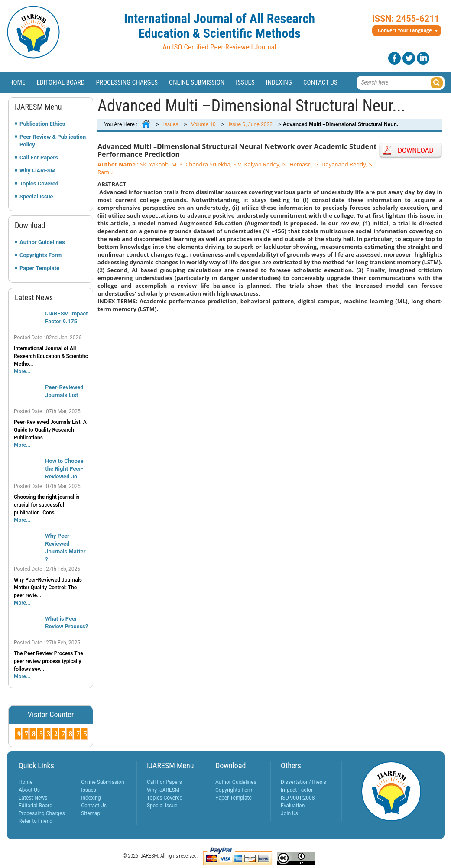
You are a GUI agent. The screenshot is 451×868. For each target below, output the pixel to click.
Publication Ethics (42, 124)
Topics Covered (39, 184)
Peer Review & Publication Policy (53, 141)
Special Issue (36, 197)
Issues (245, 82)
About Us (29, 790)
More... (22, 371)
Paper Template (39, 268)
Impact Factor (297, 790)
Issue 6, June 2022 (250, 124)
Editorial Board (61, 82)
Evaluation (293, 806)
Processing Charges (127, 82)
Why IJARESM (37, 171)
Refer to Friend (36, 821)
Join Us (289, 813)
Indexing (279, 82)
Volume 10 (203, 124)
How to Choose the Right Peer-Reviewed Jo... (64, 469)
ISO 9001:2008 (298, 798)
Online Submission (197, 82)
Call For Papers (39, 158)
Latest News (33, 798)
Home (17, 82)
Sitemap (91, 813)
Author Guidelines (42, 242)
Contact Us (320, 82)
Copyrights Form (41, 255)
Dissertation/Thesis (303, 782)
